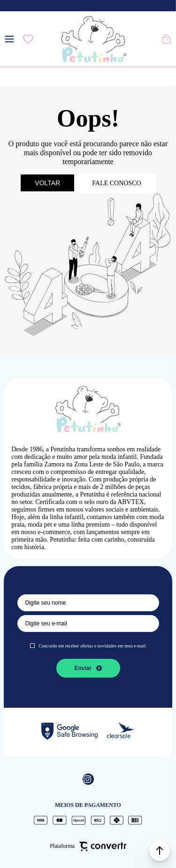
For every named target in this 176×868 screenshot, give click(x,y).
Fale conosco (116, 183)
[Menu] (9, 39)
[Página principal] (94, 39)
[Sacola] (167, 39)
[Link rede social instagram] (88, 779)
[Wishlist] (28, 39)
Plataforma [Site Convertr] (88, 846)
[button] (160, 851)
